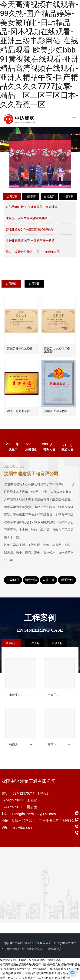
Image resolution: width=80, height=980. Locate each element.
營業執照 (54, 949)
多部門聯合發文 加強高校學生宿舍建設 (32, 207)
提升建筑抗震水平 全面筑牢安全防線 (30, 241)
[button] (38, 149)
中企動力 (28, 949)
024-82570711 (24, 793)
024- (5, 800)
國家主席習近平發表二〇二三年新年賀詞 (33, 252)
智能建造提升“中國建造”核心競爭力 (29, 229)
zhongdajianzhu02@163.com (34, 814)
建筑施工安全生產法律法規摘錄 (27, 218)
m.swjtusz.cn (22, 828)
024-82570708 (12, 807)
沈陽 (39, 949)
